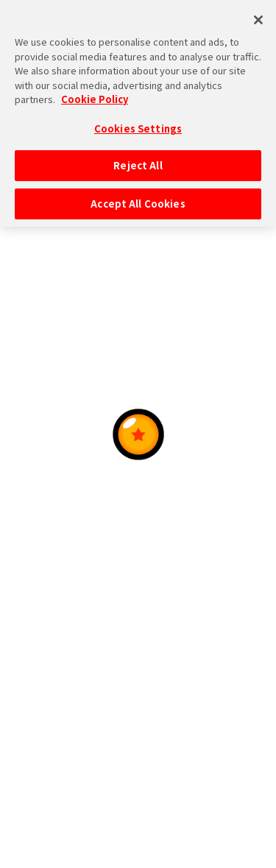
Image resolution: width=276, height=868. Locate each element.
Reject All (138, 158)
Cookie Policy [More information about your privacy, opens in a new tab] (95, 91)
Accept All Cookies (138, 195)
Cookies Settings (138, 120)
